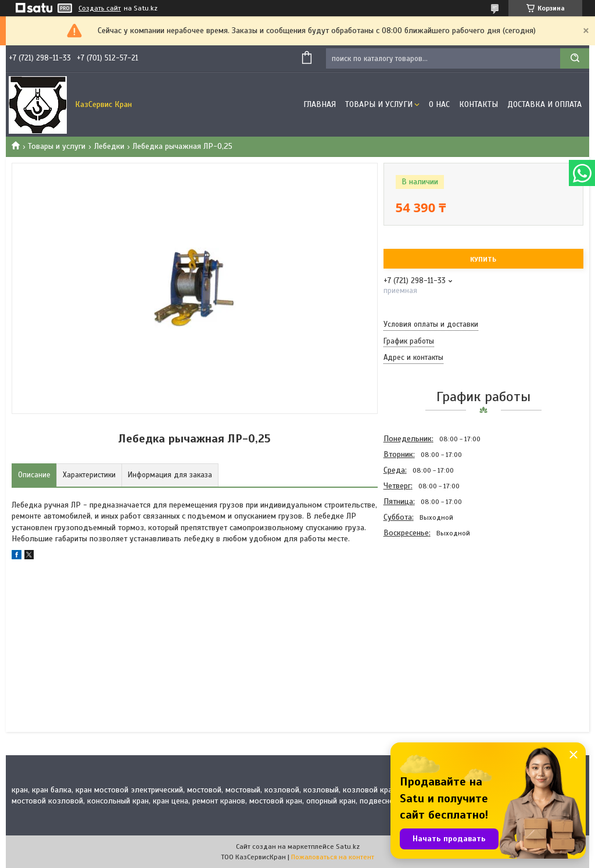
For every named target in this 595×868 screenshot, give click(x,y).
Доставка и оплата (544, 104)
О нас (439, 104)
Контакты (478, 104)
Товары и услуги (379, 104)
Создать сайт (100, 8)
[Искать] (575, 58)
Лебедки (109, 146)
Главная (320, 104)
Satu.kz (348, 846)
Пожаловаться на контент (333, 857)
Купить (483, 259)
